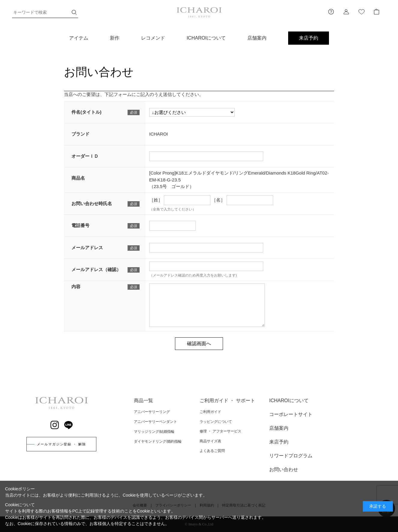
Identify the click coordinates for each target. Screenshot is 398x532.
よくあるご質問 (212, 451)
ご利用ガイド (210, 412)
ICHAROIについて (206, 38)
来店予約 (309, 38)
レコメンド (153, 38)
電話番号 (80, 225)
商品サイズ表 (210, 441)
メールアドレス (87, 248)
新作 (115, 38)
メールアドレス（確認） (96, 269)
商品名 (78, 178)
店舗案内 (257, 38)
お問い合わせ (284, 469)
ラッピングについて (216, 422)
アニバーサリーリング (152, 412)
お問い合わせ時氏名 (92, 203)
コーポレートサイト (291, 414)
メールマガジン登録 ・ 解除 (62, 444)
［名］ (218, 200)
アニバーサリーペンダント (155, 422)
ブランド (80, 134)
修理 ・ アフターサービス (220, 431)
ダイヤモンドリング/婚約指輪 (158, 441)
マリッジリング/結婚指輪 (154, 432)
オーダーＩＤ (85, 156)
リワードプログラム (291, 456)
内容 (76, 287)
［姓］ (156, 200)
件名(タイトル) (86, 112)
